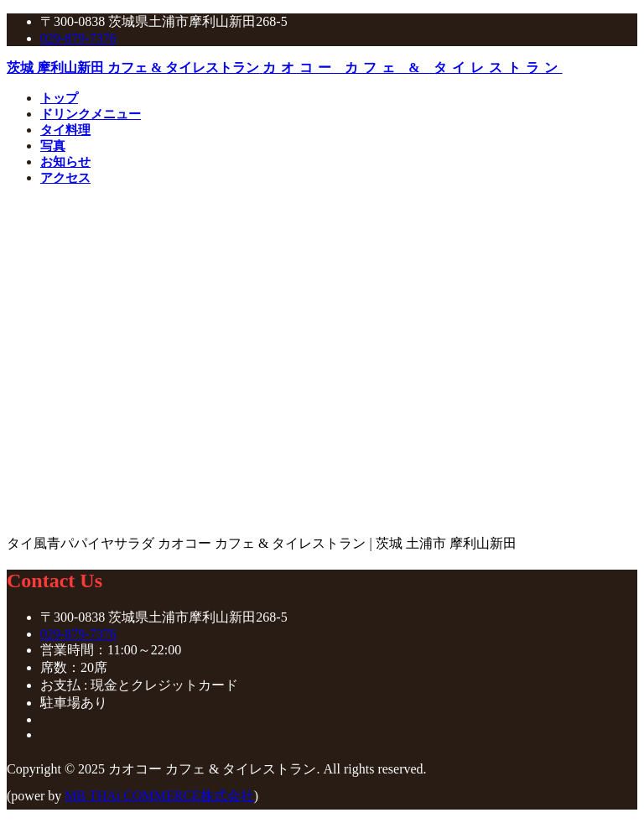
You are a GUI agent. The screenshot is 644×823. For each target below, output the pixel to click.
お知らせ (65, 162)
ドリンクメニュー (91, 114)
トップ (59, 98)
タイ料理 (65, 130)
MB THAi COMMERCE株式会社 (159, 796)
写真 (53, 146)
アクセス (65, 178)
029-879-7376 (78, 38)
